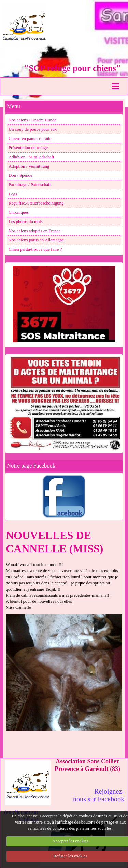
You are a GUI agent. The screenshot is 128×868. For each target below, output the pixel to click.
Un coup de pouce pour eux (33, 129)
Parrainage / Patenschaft (30, 185)
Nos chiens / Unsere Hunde (32, 120)
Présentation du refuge (28, 148)
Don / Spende (20, 175)
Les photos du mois (26, 222)
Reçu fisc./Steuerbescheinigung (36, 203)
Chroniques (19, 212)
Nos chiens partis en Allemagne (36, 240)
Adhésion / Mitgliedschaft (31, 157)
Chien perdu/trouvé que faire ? (35, 249)
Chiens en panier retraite (30, 139)
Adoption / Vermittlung (29, 166)
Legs (13, 194)
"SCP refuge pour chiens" (72, 68)
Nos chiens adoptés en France (34, 231)
